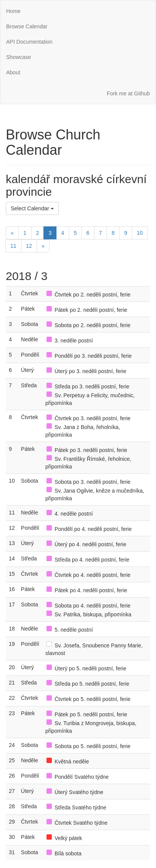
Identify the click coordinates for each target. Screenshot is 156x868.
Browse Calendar (27, 26)
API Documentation (29, 42)
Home (13, 11)
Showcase (19, 57)
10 (140, 233)
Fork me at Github (128, 93)
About (13, 72)
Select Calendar (32, 208)
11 (13, 246)
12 (29, 246)
